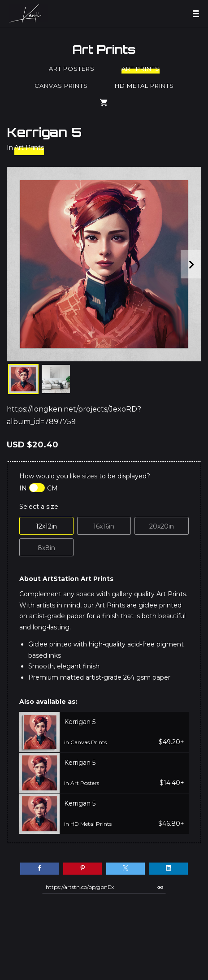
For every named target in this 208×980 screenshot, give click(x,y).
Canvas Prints (61, 86)
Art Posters (72, 69)
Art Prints (104, 49)
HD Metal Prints (144, 86)
